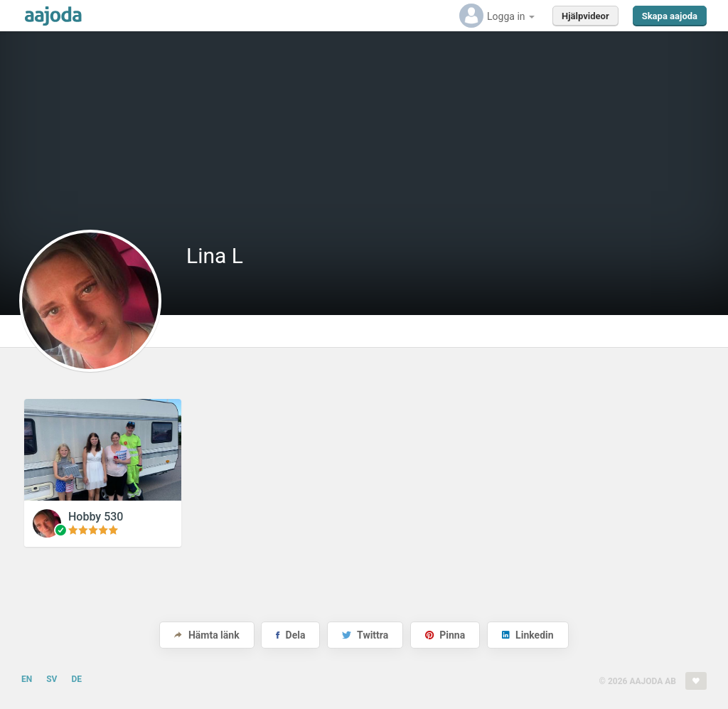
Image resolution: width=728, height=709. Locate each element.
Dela (290, 635)
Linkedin (528, 635)
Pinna (445, 635)
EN (27, 679)
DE (76, 679)
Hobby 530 (96, 517)
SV (52, 679)
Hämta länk (207, 635)
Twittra (365, 635)
